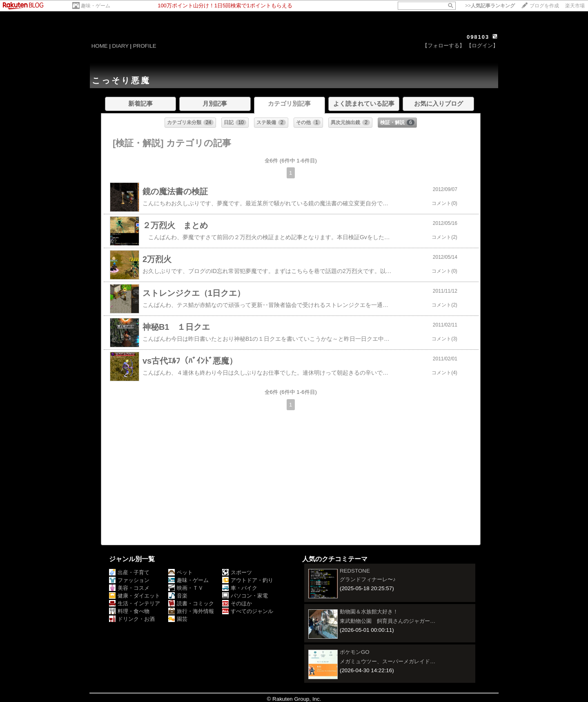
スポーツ (237, 572)
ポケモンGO (355, 652)
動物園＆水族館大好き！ (369, 612)
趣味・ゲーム (96, 6)
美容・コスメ (129, 588)
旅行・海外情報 (191, 611)
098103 (478, 37)
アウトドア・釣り (248, 580)
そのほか (237, 603)
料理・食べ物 (129, 611)
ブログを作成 (544, 6)
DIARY (120, 46)
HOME (100, 46)
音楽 (178, 596)
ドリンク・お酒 (132, 619)
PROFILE (145, 46)
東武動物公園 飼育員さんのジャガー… (388, 621)
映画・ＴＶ (186, 588)
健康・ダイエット (135, 596)
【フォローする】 (443, 46)
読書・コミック (191, 603)
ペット (180, 572)
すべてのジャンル (248, 611)
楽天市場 (575, 6)
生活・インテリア (135, 603)
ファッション (129, 580)
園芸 (178, 619)
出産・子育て (129, 572)
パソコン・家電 (245, 596)
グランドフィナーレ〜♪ (368, 579)
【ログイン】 (482, 46)
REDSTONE (355, 571)
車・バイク (240, 588)
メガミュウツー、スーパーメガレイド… (388, 661)
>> (490, 6)
